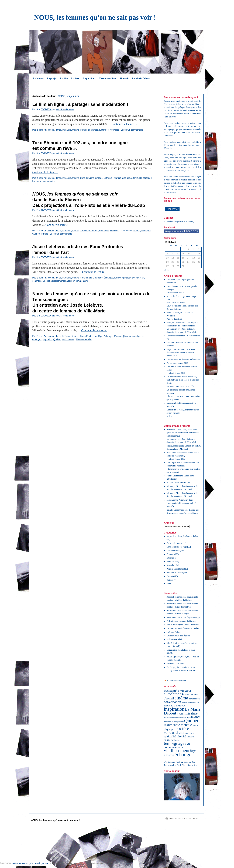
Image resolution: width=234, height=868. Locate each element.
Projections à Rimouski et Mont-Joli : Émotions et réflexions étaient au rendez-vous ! (182, 353)
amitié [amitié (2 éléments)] (167, 691)
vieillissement (57, 281)
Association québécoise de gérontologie (183, 617)
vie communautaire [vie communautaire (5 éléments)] (177, 745)
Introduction (172, 479)
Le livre (75, 79)
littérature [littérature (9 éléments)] (191, 713)
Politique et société (175, 573)
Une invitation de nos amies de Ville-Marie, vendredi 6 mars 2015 (183, 456)
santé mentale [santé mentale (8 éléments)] (182, 725)
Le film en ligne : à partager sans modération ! (80, 104)
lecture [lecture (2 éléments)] (180, 714)
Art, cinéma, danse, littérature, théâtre (61, 130)
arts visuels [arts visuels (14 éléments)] (182, 690)
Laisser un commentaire (132, 130)
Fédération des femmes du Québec (181, 621)
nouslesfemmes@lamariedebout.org (179, 221)
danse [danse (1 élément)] (173, 706)
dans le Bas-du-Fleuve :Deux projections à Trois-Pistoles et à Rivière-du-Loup (182, 303)
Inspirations (89, 79)
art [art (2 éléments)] (171, 691)
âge (128, 178)
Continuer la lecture (124, 124)
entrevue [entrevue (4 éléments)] (180, 705)
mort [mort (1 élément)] (173, 717)
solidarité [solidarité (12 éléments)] (171, 732)
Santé (169, 584)
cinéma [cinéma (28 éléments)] (181, 698)
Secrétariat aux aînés (175, 664)
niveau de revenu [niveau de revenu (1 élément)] (170, 722)
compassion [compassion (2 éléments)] (194, 699)
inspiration (47, 339)
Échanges (104, 130)
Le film (64, 79)
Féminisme (171, 562)
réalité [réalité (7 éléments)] (168, 725)
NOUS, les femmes (68, 96)
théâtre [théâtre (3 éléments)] (190, 737)
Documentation (173, 550)
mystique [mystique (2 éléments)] (186, 717)
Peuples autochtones (175, 569)
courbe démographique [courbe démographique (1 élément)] (190, 702)
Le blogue (38, 79)
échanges (146, 231)
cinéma (137, 231)
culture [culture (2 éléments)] (167, 706)
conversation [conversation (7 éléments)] (173, 702)
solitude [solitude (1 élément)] (182, 733)
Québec (36, 234)
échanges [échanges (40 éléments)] (184, 755)
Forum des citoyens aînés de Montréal (183, 625)
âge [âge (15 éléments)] (193, 751)
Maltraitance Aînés (175, 639)
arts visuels (137, 178)
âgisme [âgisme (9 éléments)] (169, 755)
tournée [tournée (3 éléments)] (168, 740)
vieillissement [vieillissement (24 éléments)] (177, 751)
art (143, 278)
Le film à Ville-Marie (183, 359)
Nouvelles (114, 130)
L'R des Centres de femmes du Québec (183, 628)
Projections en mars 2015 (177, 363)
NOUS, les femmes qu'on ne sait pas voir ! (95, 17)
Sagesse (170, 580)
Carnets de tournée (89, 130)
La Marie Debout (141, 79)
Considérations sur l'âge (91, 178)
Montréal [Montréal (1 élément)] (167, 717)
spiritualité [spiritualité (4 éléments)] (170, 736)
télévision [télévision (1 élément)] (176, 740)
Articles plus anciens (43, 348)
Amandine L (172, 430)
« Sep (166, 270)
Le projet (52, 79)
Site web (124, 79)
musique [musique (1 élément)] (178, 717)
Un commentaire (84, 339)
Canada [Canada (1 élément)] (186, 695)
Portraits (170, 576)
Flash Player (182, 765)
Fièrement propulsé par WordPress (184, 818)
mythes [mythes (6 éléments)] (196, 717)
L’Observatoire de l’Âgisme (178, 636)
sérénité (147, 178)
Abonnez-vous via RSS (176, 681)
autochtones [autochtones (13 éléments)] (173, 694)
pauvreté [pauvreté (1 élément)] (180, 722)
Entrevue (108, 178)
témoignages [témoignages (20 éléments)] (175, 743)
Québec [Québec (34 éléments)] (192, 721)
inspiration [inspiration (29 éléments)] (174, 709)
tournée (44, 234)
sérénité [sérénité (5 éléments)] (181, 736)
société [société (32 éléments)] (182, 728)
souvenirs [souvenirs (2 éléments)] (190, 733)
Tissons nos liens (108, 79)
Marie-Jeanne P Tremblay (177, 500)
